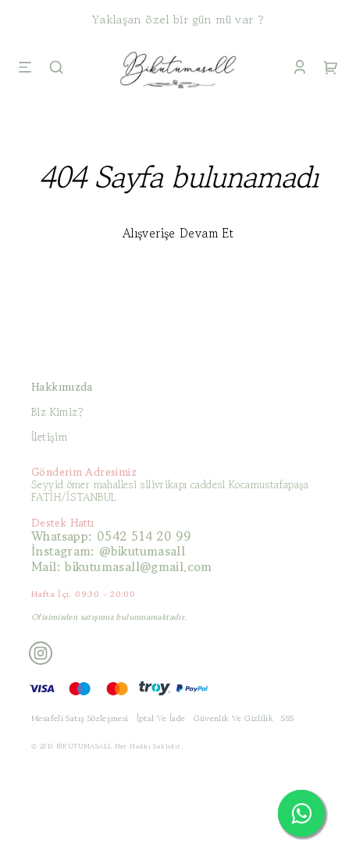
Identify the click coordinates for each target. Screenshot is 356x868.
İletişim (49, 437)
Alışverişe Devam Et (178, 233)
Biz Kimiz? (58, 412)
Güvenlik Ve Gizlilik (234, 718)
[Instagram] (41, 653)
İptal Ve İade (161, 718)
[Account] (300, 69)
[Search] (56, 69)
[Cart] (331, 69)
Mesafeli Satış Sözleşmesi (80, 718)
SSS (287, 718)
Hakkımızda (62, 387)
